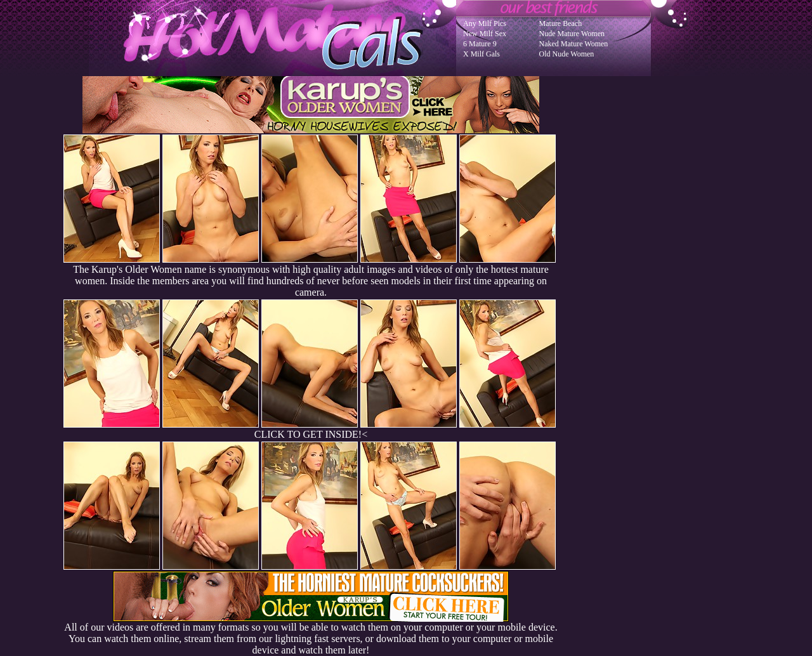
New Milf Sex (485, 34)
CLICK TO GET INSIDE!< (311, 434)
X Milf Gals (481, 54)
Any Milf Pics (485, 23)
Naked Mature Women (574, 44)
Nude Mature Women (572, 34)
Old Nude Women (567, 54)
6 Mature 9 (480, 44)
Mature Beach (561, 23)
